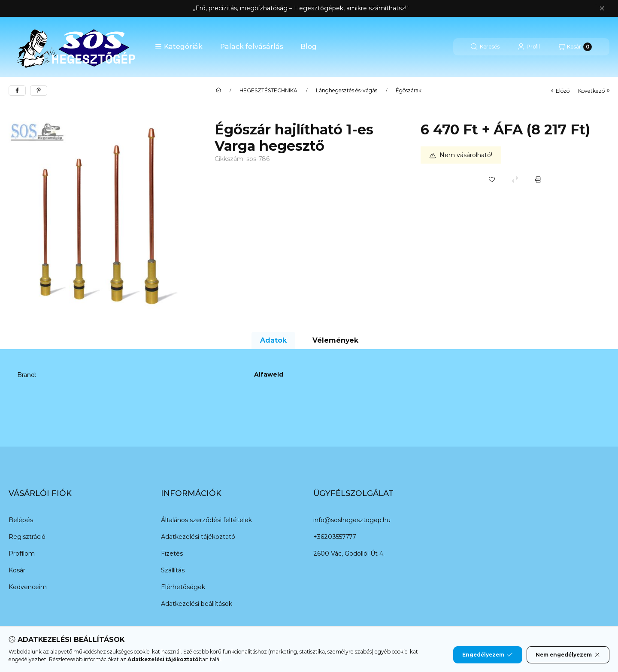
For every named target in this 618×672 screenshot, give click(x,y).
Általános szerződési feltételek (206, 520)
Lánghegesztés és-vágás (347, 91)
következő (594, 91)
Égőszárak (409, 91)
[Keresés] (485, 47)
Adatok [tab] (273, 340)
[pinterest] (39, 91)
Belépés (21, 520)
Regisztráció (27, 537)
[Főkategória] (218, 91)
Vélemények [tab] (335, 340)
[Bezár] (602, 9)
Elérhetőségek (183, 587)
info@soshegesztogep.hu (352, 520)
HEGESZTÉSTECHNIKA (268, 91)
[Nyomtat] (538, 179)
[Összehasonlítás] (515, 179)
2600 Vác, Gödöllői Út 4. (349, 553)
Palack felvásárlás (252, 47)
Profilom (22, 553)
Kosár (17, 570)
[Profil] (529, 47)
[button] (179, 47)
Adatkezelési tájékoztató (198, 537)
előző (560, 91)
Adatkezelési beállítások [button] (197, 604)
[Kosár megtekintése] (575, 47)
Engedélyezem (488, 655)
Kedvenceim (28, 587)
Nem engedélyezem (568, 655)
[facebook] (17, 91)
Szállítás (173, 570)
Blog (309, 47)
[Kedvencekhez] (492, 179)
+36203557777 (335, 537)
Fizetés (172, 553)
